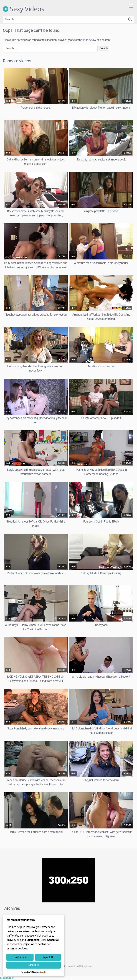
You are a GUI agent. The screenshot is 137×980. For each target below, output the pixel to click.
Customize (20, 957)
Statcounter (7, 978)
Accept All (33, 965)
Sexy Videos (24, 9)
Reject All (48, 957)
